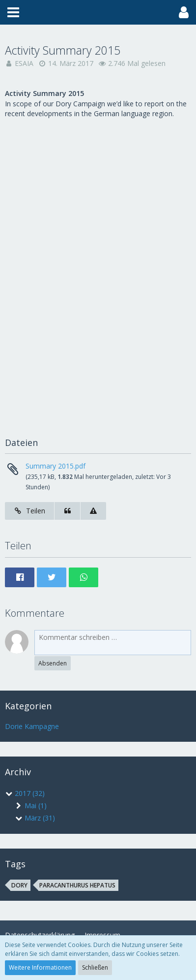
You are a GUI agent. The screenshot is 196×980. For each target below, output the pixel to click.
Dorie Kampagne (32, 726)
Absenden (53, 663)
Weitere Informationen (40, 967)
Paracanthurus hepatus (77, 885)
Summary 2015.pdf (56, 466)
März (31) (35, 818)
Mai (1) (31, 806)
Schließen (95, 967)
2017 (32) (25, 793)
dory (19, 885)
